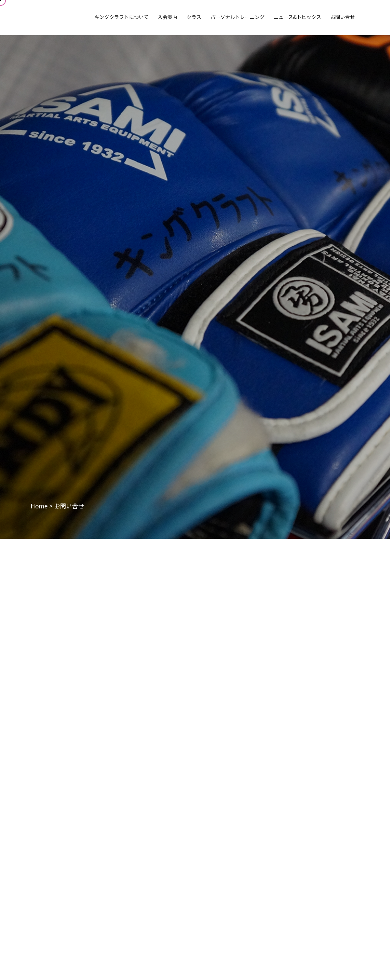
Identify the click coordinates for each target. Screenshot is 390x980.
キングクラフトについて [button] (122, 17)
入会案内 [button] (168, 17)
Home (39, 506)
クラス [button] (194, 17)
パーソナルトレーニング (238, 17)
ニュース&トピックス (297, 17)
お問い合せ (343, 17)
